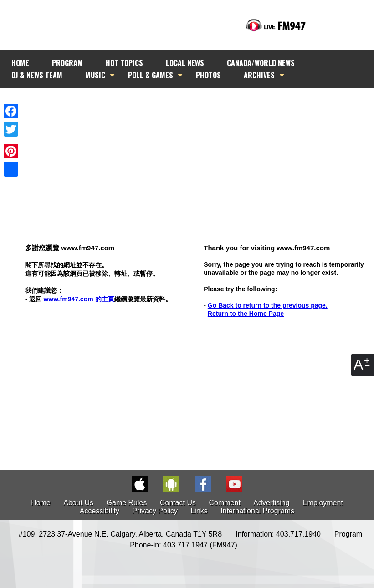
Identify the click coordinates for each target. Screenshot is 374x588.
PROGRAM (67, 63)
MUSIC (95, 75)
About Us (78, 503)
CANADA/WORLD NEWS (261, 63)
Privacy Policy (155, 511)
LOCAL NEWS (185, 63)
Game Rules (127, 503)
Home (41, 503)
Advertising (271, 503)
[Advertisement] (195, 149)
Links (199, 511)
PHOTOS (208, 75)
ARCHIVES (259, 75)
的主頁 (79, 299)
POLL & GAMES (151, 75)
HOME (20, 63)
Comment (225, 503)
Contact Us (178, 503)
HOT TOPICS (124, 63)
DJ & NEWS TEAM (37, 75)
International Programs (257, 511)
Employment (323, 503)
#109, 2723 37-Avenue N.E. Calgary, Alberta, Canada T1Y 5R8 (120, 534)
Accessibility (100, 511)
